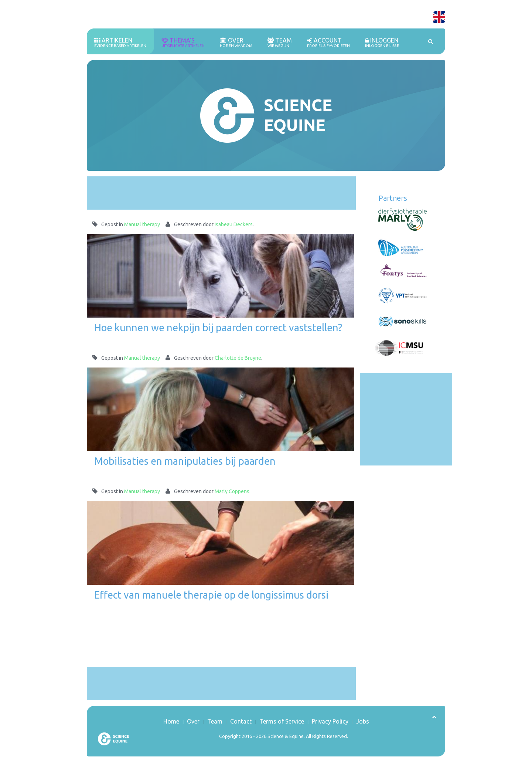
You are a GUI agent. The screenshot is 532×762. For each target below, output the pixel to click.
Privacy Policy (330, 721)
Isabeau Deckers (234, 224)
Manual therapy (142, 224)
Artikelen (120, 43)
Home (171, 721)
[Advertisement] (221, 193)
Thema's (183, 43)
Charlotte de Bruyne (238, 358)
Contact (241, 721)
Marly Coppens (232, 491)
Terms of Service (282, 721)
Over (236, 43)
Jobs (363, 721)
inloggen (382, 43)
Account (328, 43)
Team (280, 43)
